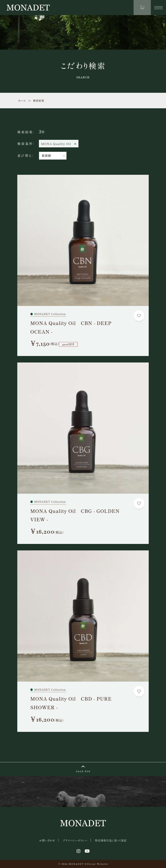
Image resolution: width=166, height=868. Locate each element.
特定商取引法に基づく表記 (111, 840)
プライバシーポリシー (75, 840)
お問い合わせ (47, 840)
